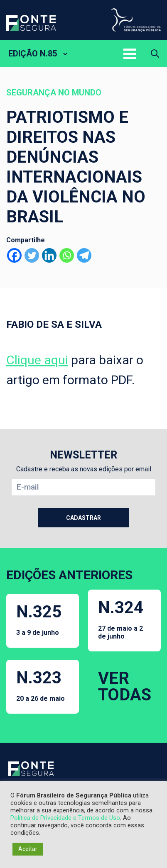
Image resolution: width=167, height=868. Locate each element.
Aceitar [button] (28, 849)
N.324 (124, 619)
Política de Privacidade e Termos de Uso (65, 818)
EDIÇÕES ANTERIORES (69, 575)
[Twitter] (32, 255)
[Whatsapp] (67, 255)
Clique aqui (37, 360)
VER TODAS (125, 686)
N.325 (39, 619)
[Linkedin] (49, 255)
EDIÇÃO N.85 (33, 54)
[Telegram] (84, 255)
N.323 (41, 685)
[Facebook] (14, 255)
